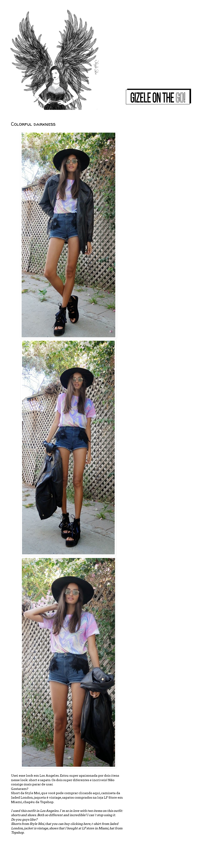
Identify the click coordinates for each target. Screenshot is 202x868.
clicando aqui (89, 793)
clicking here (80, 824)
